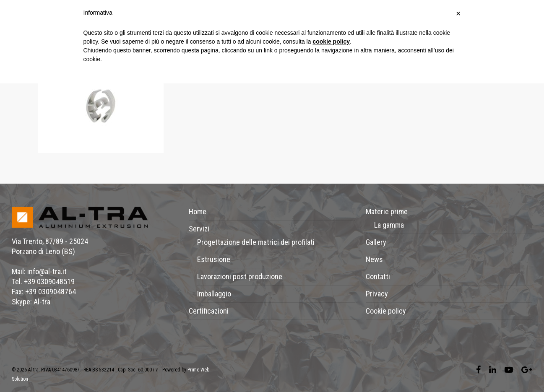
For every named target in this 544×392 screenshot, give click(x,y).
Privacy (377, 294)
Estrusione (214, 259)
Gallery (376, 242)
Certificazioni (209, 311)
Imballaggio (214, 294)
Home (198, 212)
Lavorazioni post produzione (240, 276)
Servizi (199, 229)
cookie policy (331, 42)
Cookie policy (386, 311)
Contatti (378, 276)
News (374, 259)
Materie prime (387, 212)
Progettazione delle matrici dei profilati (256, 242)
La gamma (389, 225)
